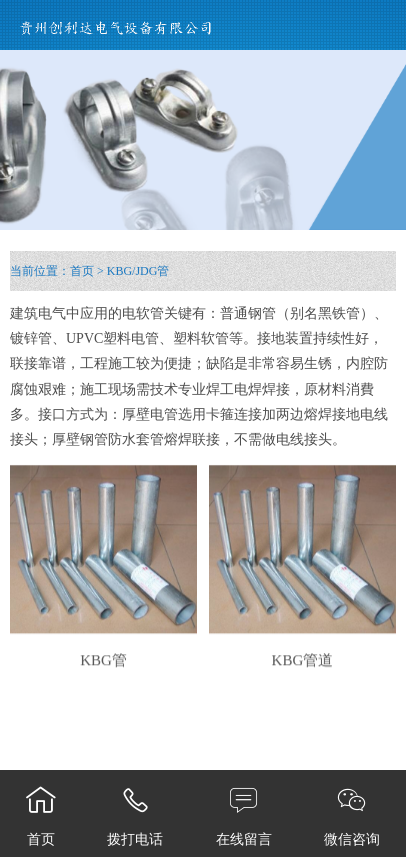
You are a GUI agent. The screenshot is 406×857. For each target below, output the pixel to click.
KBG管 (103, 670)
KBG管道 (303, 670)
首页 (82, 271)
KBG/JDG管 (138, 271)
